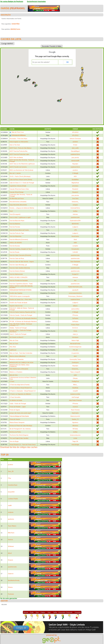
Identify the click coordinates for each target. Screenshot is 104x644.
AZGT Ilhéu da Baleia (16, 157)
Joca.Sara (75, 198)
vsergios (75, 205)
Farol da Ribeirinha (15, 236)
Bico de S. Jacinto (15, 173)
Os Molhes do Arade (16, 400)
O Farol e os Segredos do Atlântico (20, 394)
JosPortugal (75, 397)
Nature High (75, 340)
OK (67, 62)
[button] (27, 81)
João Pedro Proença (75, 400)
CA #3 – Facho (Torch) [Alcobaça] (20, 176)
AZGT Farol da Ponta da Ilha (18, 151)
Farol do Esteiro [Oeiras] (17, 271)
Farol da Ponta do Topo (17, 233)
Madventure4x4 (75, 416)
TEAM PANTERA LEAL (75, 287)
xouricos (75, 407)
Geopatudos (75, 249)
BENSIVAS (75, 224)
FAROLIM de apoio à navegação (20, 296)
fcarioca (10, 540)
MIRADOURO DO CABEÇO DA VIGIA (21, 363)
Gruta (75, 331)
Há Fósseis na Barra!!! (16, 337)
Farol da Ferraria (15, 227)
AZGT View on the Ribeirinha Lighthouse (22, 164)
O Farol (12, 381)
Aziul (75, 239)
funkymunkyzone (75, 435)
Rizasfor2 (75, 189)
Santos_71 (75, 419)
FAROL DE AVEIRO (16, 243)
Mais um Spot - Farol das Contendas (21, 353)
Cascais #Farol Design (17, 192)
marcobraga (75, 445)
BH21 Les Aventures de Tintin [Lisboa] (21, 170)
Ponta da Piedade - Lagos (18, 407)
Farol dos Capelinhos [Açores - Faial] (21, 284)
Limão (75, 438)
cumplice (75, 246)
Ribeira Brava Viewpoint (17, 422)
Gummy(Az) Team (75, 359)
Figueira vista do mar (16, 306)
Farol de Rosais (14, 252)
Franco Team (75, 325)
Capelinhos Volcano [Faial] (18, 186)
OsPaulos (75, 318)
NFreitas (75, 429)
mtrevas (75, 214)
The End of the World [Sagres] (19, 435)
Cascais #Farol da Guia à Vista (19, 189)
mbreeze (75, 277)
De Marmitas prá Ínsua (17, 198)
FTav (9, 478)
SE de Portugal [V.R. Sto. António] (20, 429)
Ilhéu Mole (13, 347)
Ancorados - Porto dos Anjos (18, 139)
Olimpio (75, 378)
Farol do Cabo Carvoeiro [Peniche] (20, 255)
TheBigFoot (75, 381)
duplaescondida (75, 394)
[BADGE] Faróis (15, 29)
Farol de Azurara (15, 246)
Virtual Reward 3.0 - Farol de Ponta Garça (22, 445)
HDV (75, 176)
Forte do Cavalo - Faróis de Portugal (21, 315)
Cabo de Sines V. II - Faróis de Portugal (22, 183)
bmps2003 (11, 492)
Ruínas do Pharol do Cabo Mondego (21, 426)
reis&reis (11, 512)
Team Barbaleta (75, 262)
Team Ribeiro (12, 526)
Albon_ (75, 385)
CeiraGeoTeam (13, 485)
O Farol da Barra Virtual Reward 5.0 (21, 388)
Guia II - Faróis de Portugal (18, 334)
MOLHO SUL (14, 375)
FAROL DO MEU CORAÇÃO (18, 277)
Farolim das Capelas (16, 293)
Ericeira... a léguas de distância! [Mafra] (22, 208)
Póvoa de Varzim (15, 419)
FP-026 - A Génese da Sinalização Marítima (23, 321)
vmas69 (75, 391)
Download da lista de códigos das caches (19, 447)
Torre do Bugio (14, 441)
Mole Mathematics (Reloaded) (19, 369)
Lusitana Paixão (13, 499)
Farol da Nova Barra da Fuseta (19, 230)
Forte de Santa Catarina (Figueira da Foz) (22, 312)
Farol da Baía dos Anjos (17, 221)
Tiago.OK (75, 441)
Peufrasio (17, 8)
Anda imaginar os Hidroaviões (19, 142)
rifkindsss (75, 426)
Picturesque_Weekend (75, 296)
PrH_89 (75, 350)
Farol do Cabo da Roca (17, 258)
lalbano (75, 306)
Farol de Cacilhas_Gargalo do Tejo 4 (21, 249)
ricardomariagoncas (75, 347)
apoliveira (11, 519)
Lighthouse (13, 350)
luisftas (75, 211)
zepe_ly (75, 334)
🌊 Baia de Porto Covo (17, 132)
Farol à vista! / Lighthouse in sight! (20, 217)
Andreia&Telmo (75, 208)
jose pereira (75, 157)
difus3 (10, 553)
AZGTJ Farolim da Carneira (18, 167)
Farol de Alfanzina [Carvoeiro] (19, 239)
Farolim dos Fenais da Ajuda (18, 303)
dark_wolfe (75, 148)
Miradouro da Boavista (16, 359)
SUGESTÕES (16, 24)
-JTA (75, 230)
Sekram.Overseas (75, 139)
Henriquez (75, 337)
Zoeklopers (75, 363)
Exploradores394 (75, 221)
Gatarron (11, 574)
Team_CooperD (75, 372)
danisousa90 (75, 161)
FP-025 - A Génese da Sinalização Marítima (23, 318)
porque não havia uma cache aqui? (20, 413)
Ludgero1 (75, 227)
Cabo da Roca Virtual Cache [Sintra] (21, 180)
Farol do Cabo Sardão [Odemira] (20, 268)
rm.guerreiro (75, 353)
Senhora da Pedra (15, 432)
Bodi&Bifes (75, 180)
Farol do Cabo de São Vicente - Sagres (22, 262)
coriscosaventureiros (75, 293)
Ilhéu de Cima (14, 340)
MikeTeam (11, 533)
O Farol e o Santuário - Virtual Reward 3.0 (22, 391)
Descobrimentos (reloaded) (18, 202)
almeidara (75, 186)
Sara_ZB (11, 471)
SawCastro (75, 413)
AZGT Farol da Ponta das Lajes (19, 154)
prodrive (75, 170)
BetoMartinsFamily (14, 580)
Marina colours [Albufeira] (17, 356)
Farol (11, 211)
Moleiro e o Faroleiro (16, 372)
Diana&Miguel (75, 151)
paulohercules (75, 217)
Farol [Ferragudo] (15, 214)
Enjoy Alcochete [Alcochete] (18, 205)
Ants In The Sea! (15, 145)
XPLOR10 (75, 132)
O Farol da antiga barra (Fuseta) (19, 385)
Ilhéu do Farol (14, 344)
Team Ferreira (75, 410)
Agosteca (75, 422)
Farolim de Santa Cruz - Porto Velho (21, 299)
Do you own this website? (41, 62)
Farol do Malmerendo (16, 274)
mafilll (10, 505)
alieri (75, 356)
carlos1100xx (75, 309)
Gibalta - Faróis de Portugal (18, 328)
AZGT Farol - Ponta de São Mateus (20, 148)
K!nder (75, 145)
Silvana (10, 587)
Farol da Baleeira (15, 224)
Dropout (10, 560)
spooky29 (75, 290)
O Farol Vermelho (15, 397)
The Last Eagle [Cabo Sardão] (19, 438)
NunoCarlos (75, 236)
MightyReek (75, 183)
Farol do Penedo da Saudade (19, 280)
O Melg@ (75, 173)
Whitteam (11, 546)
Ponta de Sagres (15, 410)
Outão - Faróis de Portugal (18, 404)
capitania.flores (75, 154)
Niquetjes (75, 164)
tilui (75, 280)
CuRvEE (75, 252)
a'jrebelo (75, 142)
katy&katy (75, 388)
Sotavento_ (75, 202)
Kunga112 (75, 274)
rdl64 (75, 243)
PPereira (75, 315)
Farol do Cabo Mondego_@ (18, 265)
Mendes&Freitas (75, 344)
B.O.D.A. (75, 328)
